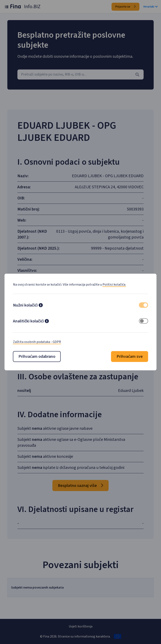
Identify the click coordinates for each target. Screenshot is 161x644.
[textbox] (80, 74)
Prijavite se (125, 7)
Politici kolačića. (114, 285)
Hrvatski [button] (151, 7)
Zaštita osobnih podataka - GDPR (37, 342)
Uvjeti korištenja (81, 626)
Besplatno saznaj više (80, 496)
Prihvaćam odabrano (37, 357)
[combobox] (80, 74)
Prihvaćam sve (130, 357)
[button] (41, 306)
